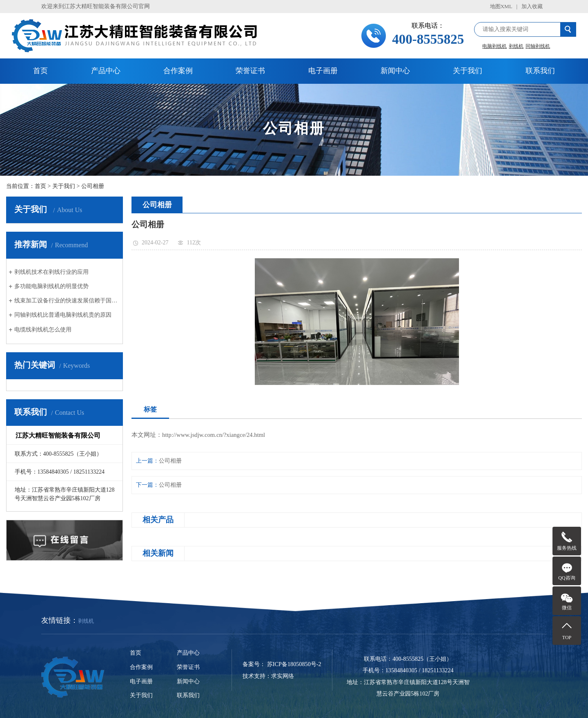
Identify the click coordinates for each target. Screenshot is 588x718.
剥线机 (516, 46)
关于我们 (468, 71)
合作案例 (178, 71)
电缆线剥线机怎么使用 (43, 329)
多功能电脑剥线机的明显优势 (51, 286)
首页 (40, 71)
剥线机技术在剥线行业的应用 (51, 272)
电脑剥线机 (494, 46)
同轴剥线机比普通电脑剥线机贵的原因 (63, 315)
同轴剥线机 (538, 46)
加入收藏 (532, 6)
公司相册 (93, 186)
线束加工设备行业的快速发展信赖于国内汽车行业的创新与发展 (67, 301)
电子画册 (323, 71)
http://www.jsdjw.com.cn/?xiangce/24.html (214, 435)
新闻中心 (395, 71)
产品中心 (106, 71)
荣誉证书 (250, 71)
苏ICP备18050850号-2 (294, 664)
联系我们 (540, 71)
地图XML (501, 6)
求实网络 (283, 676)
